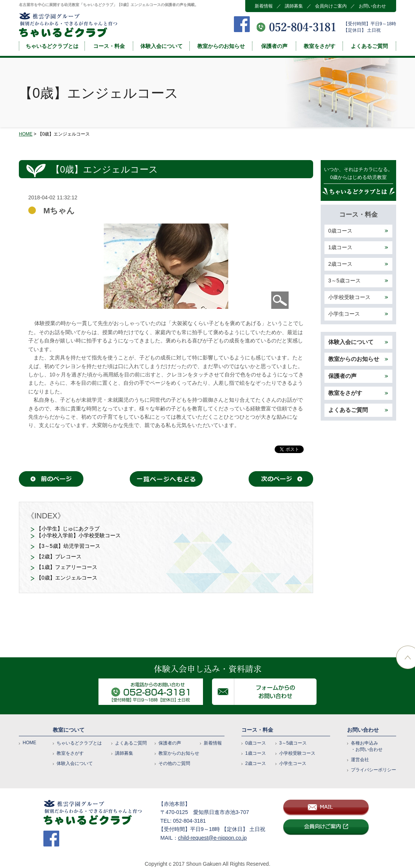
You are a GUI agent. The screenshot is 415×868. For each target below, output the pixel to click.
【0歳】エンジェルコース (67, 578)
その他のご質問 (174, 763)
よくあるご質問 (369, 46)
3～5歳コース (344, 281)
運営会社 (360, 760)
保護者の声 (274, 46)
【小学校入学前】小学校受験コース (78, 535)
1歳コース (340, 247)
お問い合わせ (372, 6)
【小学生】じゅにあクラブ (68, 529)
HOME (26, 134)
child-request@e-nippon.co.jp (212, 838)
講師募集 (294, 6)
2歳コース (340, 264)
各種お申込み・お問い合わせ (367, 746)
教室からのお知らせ (221, 46)
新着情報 (264, 6)
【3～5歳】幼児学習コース (68, 546)
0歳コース (340, 231)
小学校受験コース (349, 297)
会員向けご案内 (331, 6)
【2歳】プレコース (59, 557)
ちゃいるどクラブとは (52, 46)
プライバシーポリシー (373, 770)
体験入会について (161, 46)
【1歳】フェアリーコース (67, 567)
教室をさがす (320, 46)
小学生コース (344, 314)
